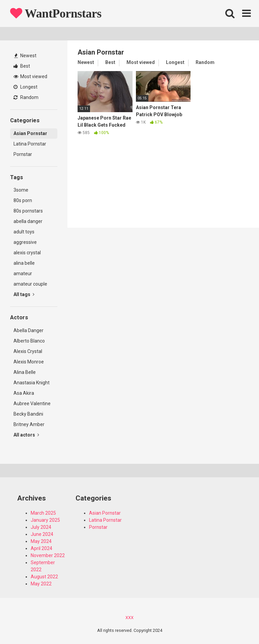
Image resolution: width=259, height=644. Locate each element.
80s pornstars (28, 211)
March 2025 (43, 513)
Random (26, 97)
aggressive (25, 242)
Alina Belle (25, 372)
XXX (129, 618)
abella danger (28, 221)
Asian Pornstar (30, 133)
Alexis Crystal (28, 351)
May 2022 (41, 584)
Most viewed (30, 76)
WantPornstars (56, 13)
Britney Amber (29, 424)
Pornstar (23, 154)
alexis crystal (27, 253)
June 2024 (42, 534)
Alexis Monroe (29, 362)
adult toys (24, 232)
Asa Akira (24, 393)
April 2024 (41, 548)
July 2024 (41, 527)
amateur (23, 273)
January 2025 (45, 520)
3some (21, 190)
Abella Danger (28, 330)
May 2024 (41, 541)
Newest (25, 56)
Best (22, 66)
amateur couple (30, 284)
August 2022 (44, 577)
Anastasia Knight (32, 383)
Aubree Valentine (32, 404)
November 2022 (48, 555)
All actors (26, 435)
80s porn (23, 200)
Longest (25, 87)
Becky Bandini (28, 414)
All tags (24, 294)
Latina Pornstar (30, 144)
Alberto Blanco (29, 341)
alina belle (24, 263)
